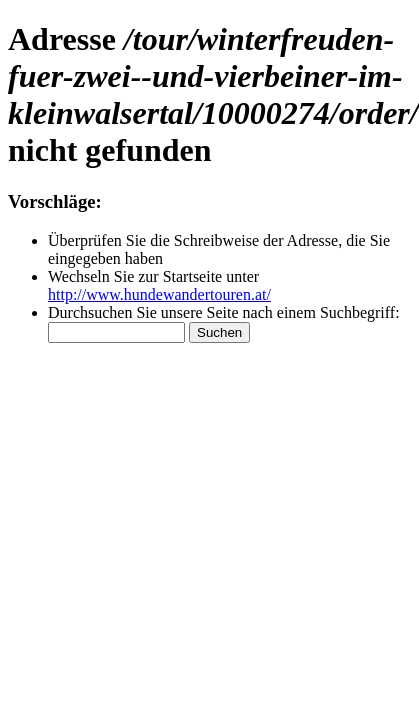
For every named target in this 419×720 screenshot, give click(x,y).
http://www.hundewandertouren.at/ (159, 294)
